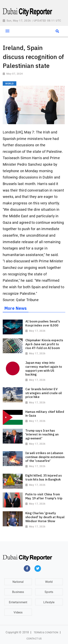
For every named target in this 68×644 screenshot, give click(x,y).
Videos (18, 612)
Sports (49, 592)
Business (18, 592)
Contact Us (34, 639)
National (18, 582)
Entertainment (18, 602)
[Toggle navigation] (7, 31)
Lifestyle (49, 602)
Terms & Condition (46, 632)
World (49, 582)
